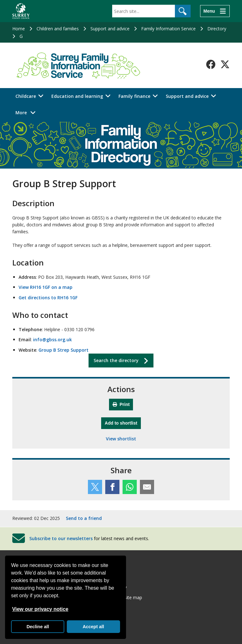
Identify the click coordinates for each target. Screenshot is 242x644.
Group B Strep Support (63, 350)
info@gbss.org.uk (52, 340)
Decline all (38, 627)
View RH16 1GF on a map (46, 287)
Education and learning (77, 96)
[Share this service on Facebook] (112, 487)
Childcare (26, 96)
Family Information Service (168, 29)
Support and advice (110, 29)
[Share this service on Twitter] (95, 487)
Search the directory (116, 360)
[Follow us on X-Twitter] (225, 64)
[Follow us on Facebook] (211, 64)
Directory (217, 29)
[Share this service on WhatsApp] (130, 487)
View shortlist (121, 439)
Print (121, 404)
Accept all (93, 627)
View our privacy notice (40, 609)
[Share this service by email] (147, 487)
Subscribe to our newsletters (61, 538)
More (27, 112)
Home (19, 29)
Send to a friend (84, 518)
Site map (133, 597)
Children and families (58, 29)
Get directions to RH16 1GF (48, 298)
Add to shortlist (123, 422)
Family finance (134, 96)
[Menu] (215, 11)
